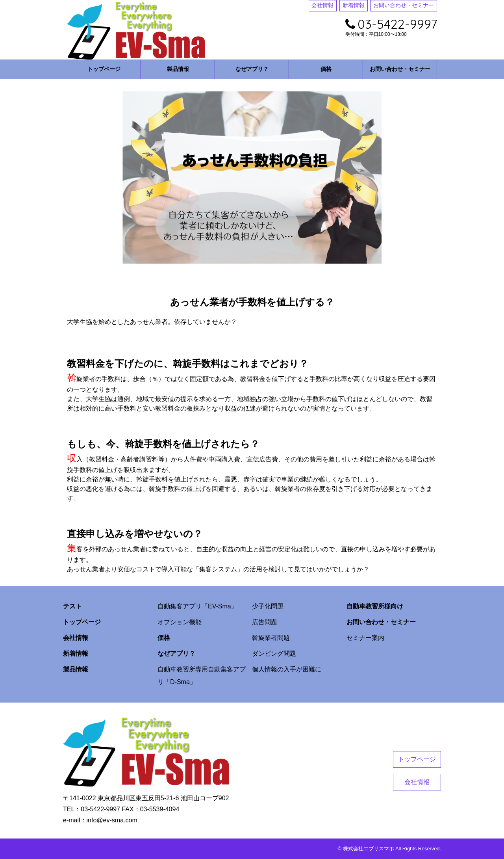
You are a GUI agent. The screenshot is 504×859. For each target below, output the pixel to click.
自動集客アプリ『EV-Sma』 (197, 606)
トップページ (104, 69)
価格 (326, 69)
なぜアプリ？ (252, 69)
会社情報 (322, 5)
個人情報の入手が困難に (287, 669)
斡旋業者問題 (271, 638)
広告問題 (265, 622)
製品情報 (178, 69)
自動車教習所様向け (375, 606)
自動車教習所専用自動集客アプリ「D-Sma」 (202, 676)
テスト (72, 606)
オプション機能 (180, 622)
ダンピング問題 (274, 654)
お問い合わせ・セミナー (404, 5)
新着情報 (354, 5)
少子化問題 (268, 606)
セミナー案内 (365, 638)
